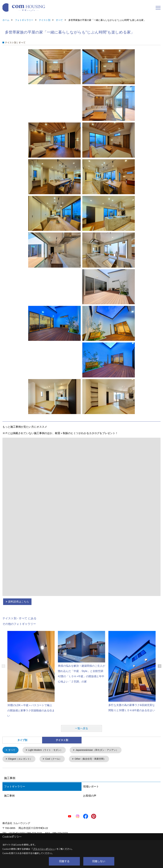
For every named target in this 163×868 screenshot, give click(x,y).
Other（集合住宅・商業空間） (95, 759)
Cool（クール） (56, 759)
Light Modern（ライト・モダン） (47, 750)
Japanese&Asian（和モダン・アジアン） (102, 750)
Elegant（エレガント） (21, 759)
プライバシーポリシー (44, 849)
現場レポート (91, 787)
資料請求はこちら (19, 602)
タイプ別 (22, 740)
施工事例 (9, 796)
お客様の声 (90, 796)
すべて (12, 750)
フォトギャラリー (15, 787)
